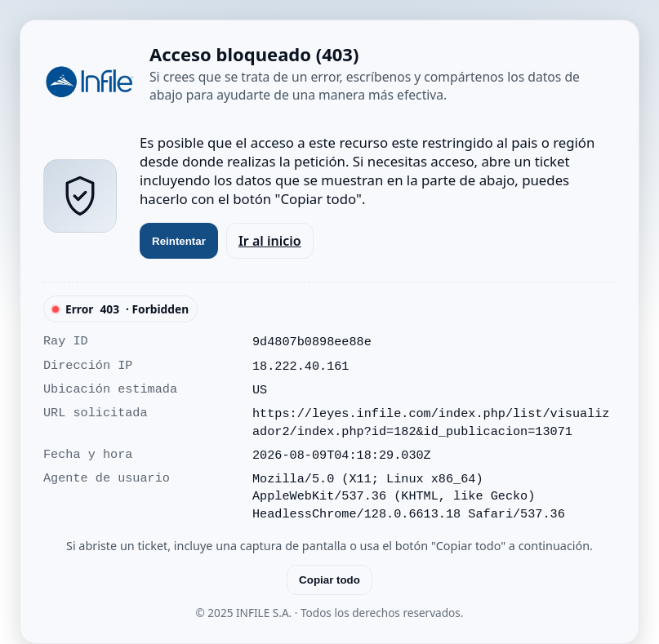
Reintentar (179, 241)
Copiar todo (329, 580)
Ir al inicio (270, 241)
